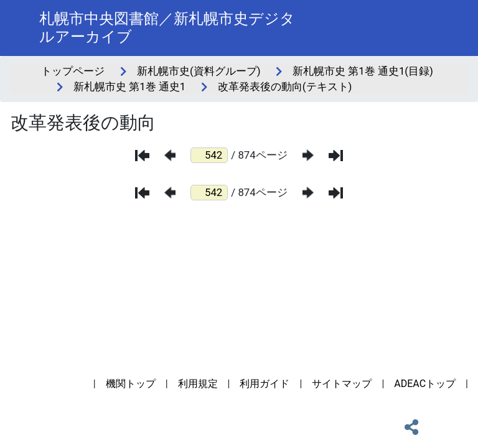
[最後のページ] (336, 156)
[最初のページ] (142, 156)
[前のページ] (170, 155)
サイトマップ (342, 384)
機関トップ (131, 384)
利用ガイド (265, 384)
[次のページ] (308, 155)
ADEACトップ (425, 384)
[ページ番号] (209, 155)
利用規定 (198, 384)
